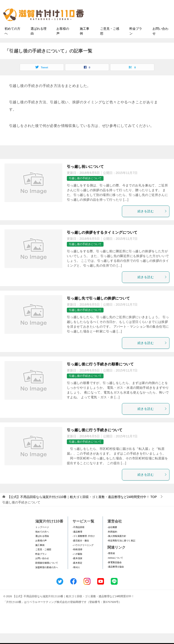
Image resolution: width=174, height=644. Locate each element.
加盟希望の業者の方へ (47, 578)
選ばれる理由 (39, 42)
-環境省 (111, 564)
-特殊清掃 (77, 560)
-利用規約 (112, 542)
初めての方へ (12, 42)
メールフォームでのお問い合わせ (133, 26)
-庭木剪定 (77, 573)
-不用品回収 (79, 538)
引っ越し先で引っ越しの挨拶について (98, 309)
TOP (82, 508)
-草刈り (76, 578)
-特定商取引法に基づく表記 (121, 551)
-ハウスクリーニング (83, 556)
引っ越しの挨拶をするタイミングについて (102, 243)
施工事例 (85, 42)
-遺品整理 (77, 542)
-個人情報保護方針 (117, 547)
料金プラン (136, 42)
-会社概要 (112, 538)
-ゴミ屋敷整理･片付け (84, 547)
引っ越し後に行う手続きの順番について (100, 375)
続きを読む (152, 222)
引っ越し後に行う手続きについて (95, 441)
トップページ (42, 538)
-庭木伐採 (77, 569)
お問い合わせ (160, 42)
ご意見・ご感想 (110, 42)
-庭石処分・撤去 (81, 551)
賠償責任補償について (47, 573)
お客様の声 (63, 42)
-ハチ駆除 (77, 565)
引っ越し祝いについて (85, 177)
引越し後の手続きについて (85, 189)
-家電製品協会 (115, 573)
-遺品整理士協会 (116, 577)
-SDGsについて (115, 568)
